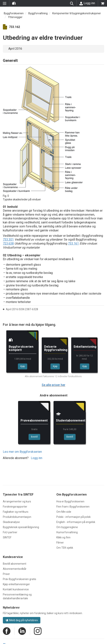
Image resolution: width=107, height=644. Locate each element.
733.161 (73, 243)
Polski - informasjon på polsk (73, 517)
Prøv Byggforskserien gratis (20, 579)
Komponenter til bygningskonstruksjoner (77, 13)
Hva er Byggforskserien (70, 501)
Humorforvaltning (67, 532)
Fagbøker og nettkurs (16, 512)
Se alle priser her (53, 385)
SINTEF (7, 537)
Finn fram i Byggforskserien (73, 507)
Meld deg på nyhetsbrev (22, 620)
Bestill (34, 437)
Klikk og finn (63, 537)
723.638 (8, 243)
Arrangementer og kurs (17, 501)
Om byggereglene (67, 527)
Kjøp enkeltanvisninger (16, 584)
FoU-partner (10, 532)
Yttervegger (15, 17)
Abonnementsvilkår (15, 569)
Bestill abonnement (15, 564)
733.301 (8, 240)
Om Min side (64, 512)
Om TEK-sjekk (65, 548)
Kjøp (23, 366)
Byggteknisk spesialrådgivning (21, 527)
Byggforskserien (14, 13)
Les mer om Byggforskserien (22, 452)
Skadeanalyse (11, 522)
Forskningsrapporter (15, 507)
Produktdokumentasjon (17, 517)
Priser (6, 574)
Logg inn (87, 3)
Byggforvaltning (38, 13)
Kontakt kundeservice (16, 589)
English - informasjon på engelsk (76, 522)
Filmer (60, 543)
